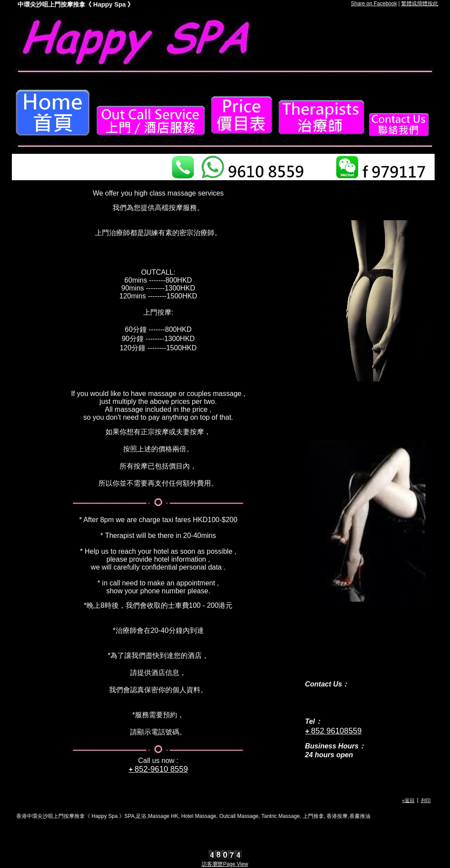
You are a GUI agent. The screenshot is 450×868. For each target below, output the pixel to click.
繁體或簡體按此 (420, 4)
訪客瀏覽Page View (225, 864)
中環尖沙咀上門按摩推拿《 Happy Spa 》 (76, 4)
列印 (426, 800)
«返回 (408, 800)
